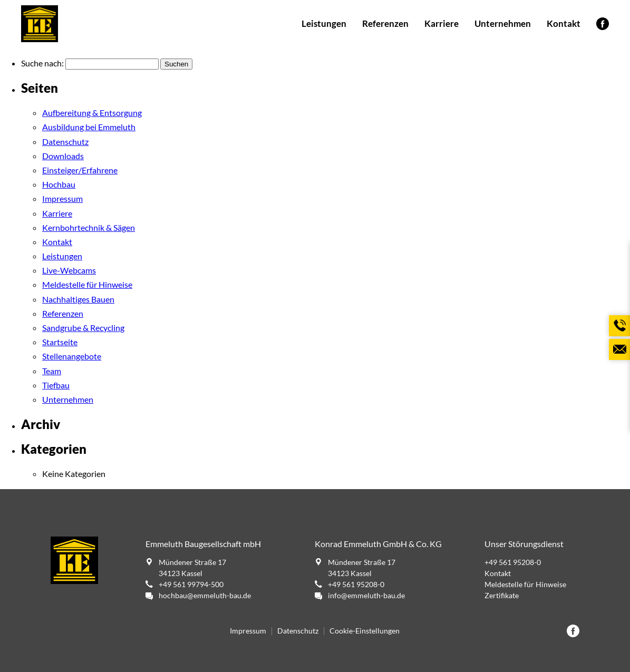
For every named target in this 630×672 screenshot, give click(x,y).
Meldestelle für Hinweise (87, 284)
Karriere (442, 23)
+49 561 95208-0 (356, 584)
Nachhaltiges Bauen (78, 299)
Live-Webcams (69, 270)
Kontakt (564, 23)
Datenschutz (65, 142)
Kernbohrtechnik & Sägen (89, 227)
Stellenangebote (72, 356)
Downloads (63, 156)
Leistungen (324, 23)
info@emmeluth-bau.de (366, 595)
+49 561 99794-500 (191, 584)
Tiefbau (56, 385)
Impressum (62, 198)
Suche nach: (42, 63)
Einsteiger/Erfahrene (80, 170)
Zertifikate (502, 595)
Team (52, 371)
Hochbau (59, 184)
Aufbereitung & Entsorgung (92, 113)
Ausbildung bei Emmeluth (89, 127)
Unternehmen (503, 23)
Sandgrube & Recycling (83, 328)
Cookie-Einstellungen (365, 631)
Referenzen (385, 23)
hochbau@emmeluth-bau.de (205, 595)
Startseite (60, 342)
